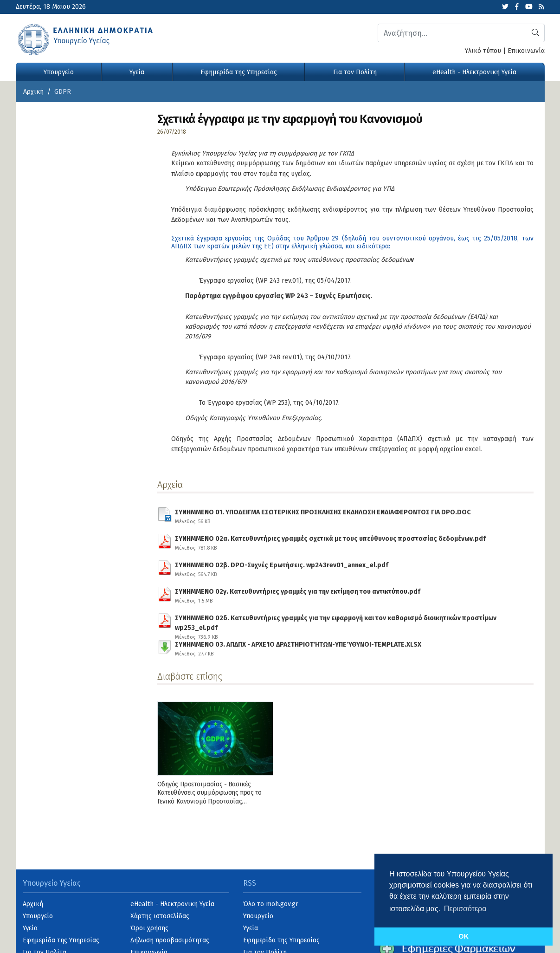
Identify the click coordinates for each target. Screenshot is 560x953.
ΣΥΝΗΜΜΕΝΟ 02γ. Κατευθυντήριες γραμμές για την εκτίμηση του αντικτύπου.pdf (298, 595)
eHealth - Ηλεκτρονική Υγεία (474, 72)
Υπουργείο (59, 72)
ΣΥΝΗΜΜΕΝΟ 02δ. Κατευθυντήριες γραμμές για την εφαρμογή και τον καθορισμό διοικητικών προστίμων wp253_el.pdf (348, 621)
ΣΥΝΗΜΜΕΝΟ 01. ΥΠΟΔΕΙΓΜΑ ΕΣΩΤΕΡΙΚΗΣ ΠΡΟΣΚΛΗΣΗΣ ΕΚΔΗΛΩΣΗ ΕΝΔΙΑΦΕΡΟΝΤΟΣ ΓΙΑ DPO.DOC (323, 515)
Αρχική (33, 92)
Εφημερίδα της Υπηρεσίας (239, 72)
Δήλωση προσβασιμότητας (170, 940)
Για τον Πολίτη (355, 72)
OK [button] (463, 936)
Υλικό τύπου (483, 51)
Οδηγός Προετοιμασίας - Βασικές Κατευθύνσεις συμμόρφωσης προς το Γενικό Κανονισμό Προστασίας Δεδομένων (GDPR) (210, 797)
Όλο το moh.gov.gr (271, 904)
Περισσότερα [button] (465, 909)
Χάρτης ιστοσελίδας (160, 916)
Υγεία (137, 72)
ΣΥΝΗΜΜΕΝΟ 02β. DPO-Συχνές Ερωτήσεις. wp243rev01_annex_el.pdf (282, 568)
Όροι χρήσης (149, 928)
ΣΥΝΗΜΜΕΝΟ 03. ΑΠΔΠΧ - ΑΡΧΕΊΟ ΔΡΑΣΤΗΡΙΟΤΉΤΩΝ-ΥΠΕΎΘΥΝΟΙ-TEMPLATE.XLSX (298, 648)
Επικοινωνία (526, 51)
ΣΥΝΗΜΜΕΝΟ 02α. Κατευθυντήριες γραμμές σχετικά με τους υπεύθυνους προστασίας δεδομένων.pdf (330, 542)
